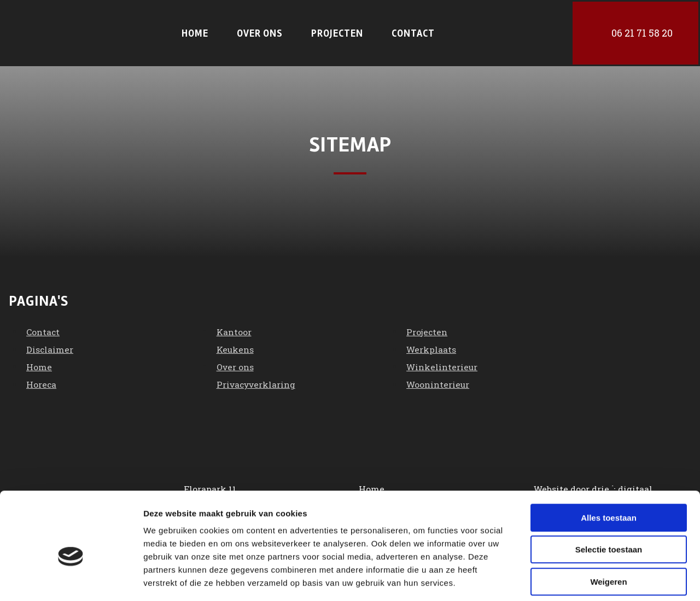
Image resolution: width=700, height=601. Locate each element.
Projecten (337, 32)
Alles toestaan (609, 467)
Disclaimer (50, 347)
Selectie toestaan (609, 500)
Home (195, 32)
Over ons (260, 32)
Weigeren (608, 531)
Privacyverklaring (258, 382)
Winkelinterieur (443, 364)
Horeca (42, 382)
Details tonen (591, 579)
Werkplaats (432, 347)
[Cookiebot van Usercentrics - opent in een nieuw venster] (71, 580)
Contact (413, 32)
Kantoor (234, 329)
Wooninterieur (439, 382)
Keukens (236, 347)
